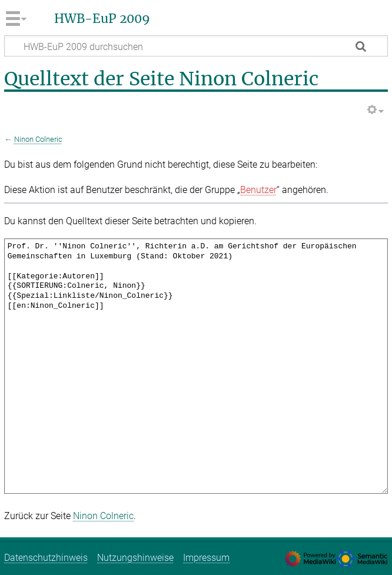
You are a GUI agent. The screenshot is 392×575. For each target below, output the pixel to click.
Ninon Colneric (38, 139)
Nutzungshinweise (135, 558)
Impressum (206, 558)
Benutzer (258, 190)
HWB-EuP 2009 (102, 19)
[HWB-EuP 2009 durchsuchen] (196, 46)
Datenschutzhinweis (46, 558)
